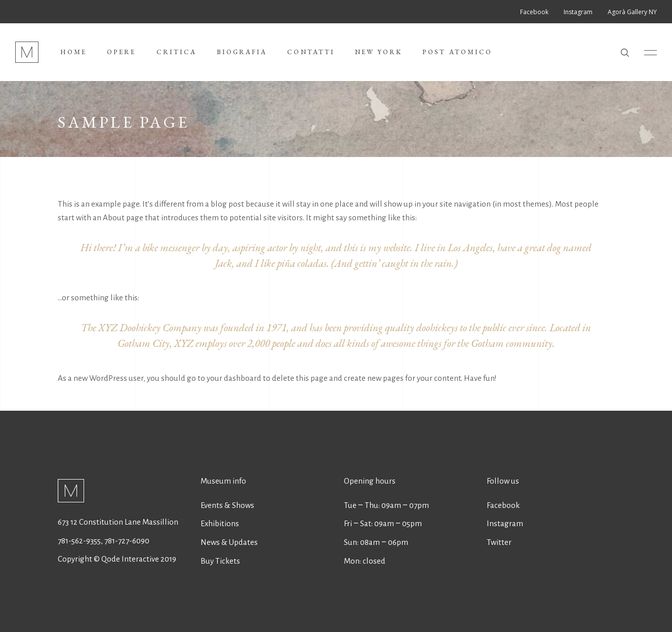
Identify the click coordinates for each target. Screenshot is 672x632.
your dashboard (234, 378)
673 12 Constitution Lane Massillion (118, 522)
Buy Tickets (220, 561)
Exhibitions (220, 523)
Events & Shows (227, 505)
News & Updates (229, 542)
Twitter (499, 542)
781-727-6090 (127, 541)
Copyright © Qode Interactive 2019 (117, 559)
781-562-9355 (79, 541)
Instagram (505, 523)
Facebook (503, 505)
